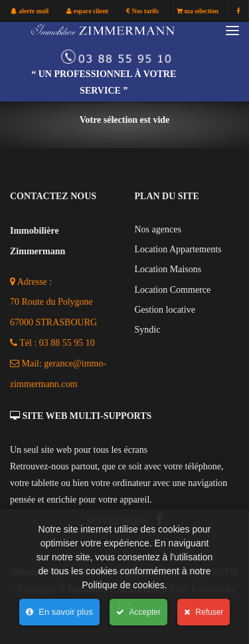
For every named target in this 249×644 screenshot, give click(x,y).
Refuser (204, 612)
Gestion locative (165, 310)
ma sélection (198, 11)
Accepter (138, 612)
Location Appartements (178, 249)
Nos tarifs (142, 11)
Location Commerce (173, 290)
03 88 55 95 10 (67, 343)
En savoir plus (59, 612)
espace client (87, 11)
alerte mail (30, 11)
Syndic (148, 330)
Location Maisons (168, 269)
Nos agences (158, 229)
